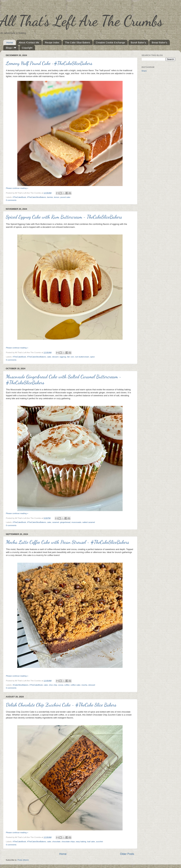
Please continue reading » (17, 188)
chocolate (56, 841)
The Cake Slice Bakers (78, 42)
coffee (67, 685)
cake (49, 357)
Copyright (27, 48)
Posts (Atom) (23, 860)
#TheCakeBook (19, 197)
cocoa (61, 685)
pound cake (65, 197)
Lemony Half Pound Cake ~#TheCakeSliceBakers (49, 63)
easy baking (81, 841)
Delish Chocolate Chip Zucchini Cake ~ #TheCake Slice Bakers (61, 705)
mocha (84, 685)
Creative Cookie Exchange (110, 42)
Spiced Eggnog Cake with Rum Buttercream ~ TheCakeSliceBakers (64, 217)
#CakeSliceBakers (21, 685)
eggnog (63, 357)
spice (92, 357)
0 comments (11, 200)
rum (72, 357)
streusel (92, 685)
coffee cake (76, 685)
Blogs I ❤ (11, 48)
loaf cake (91, 841)
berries (50, 197)
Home (10, 42)
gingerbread (65, 522)
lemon (57, 197)
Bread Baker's (159, 42)
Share (144, 71)
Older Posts (127, 854)
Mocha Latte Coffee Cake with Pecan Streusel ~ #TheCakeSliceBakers (67, 542)
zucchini (99, 841)
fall (68, 357)
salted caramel (89, 522)
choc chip (53, 685)
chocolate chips (68, 841)
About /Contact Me (29, 42)
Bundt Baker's (138, 42)
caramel (56, 522)
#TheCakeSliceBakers (37, 197)
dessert (55, 357)
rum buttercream (82, 357)
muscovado (76, 522)
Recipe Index (52, 42)
